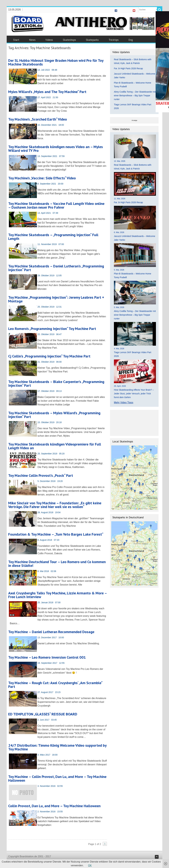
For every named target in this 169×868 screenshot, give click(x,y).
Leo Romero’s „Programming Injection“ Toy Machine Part (52, 329)
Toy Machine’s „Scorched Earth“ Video (38, 119)
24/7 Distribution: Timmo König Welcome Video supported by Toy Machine (57, 747)
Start (16, 40)
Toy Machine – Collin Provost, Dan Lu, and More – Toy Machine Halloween (57, 778)
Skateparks (92, 40)
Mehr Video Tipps (124, 402)
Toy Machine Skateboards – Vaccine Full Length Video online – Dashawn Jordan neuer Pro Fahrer (56, 205)
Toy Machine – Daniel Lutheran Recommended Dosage (51, 632)
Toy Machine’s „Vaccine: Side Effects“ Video (42, 178)
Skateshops (69, 40)
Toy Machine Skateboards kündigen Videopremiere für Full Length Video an (55, 446)
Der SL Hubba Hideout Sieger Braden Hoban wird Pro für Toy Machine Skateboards (56, 62)
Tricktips (114, 40)
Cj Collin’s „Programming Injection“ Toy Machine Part (49, 356)
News (32, 40)
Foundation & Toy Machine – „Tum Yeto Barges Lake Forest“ (56, 534)
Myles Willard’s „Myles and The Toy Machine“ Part (47, 92)
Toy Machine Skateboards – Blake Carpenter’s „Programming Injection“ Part (56, 384)
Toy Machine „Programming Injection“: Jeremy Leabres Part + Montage (56, 299)
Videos (49, 40)
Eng (131, 40)
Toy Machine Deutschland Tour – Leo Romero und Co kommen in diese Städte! (57, 564)
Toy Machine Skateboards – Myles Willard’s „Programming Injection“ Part (54, 415)
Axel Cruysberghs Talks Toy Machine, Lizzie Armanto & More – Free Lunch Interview (58, 595)
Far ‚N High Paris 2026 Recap (128, 68)
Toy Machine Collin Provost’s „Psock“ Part (41, 475)
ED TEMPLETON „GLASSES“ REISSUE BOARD (43, 714)
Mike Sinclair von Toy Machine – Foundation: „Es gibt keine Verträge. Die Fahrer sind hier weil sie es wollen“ (55, 505)
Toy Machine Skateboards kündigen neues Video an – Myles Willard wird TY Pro (56, 149)
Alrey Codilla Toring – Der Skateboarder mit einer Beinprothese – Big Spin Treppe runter (135, 96)
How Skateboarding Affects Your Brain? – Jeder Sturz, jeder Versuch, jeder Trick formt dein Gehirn (134, 394)
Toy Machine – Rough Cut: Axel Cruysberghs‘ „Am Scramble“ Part (55, 685)
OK (90, 865)
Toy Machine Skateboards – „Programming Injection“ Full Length (53, 237)
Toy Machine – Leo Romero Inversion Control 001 (47, 657)
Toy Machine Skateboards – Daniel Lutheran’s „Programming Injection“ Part (56, 268)
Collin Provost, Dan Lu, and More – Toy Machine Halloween (54, 806)
